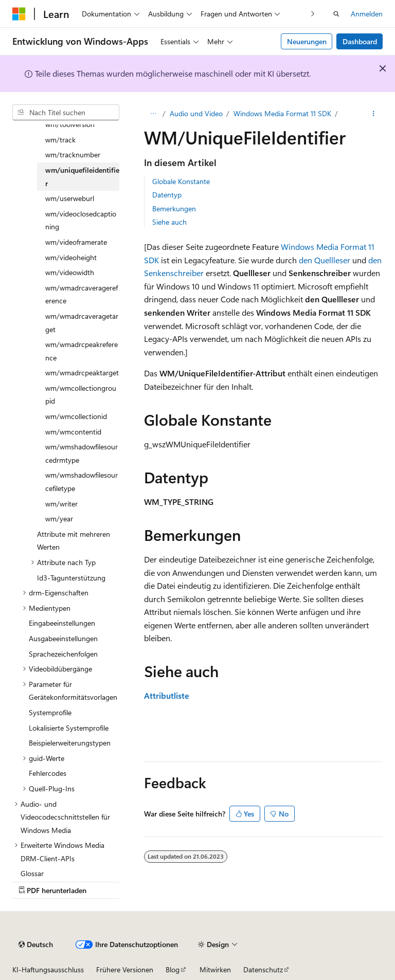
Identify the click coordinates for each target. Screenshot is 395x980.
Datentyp (167, 195)
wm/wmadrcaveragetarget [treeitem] (82, 323)
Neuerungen (307, 41)
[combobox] (66, 113)
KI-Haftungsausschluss (48, 969)
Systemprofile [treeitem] (50, 712)
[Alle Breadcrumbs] (153, 114)
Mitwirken (215, 969)
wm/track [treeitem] (60, 140)
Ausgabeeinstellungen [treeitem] (63, 638)
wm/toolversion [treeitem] (70, 124)
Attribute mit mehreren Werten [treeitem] (74, 541)
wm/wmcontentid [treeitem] (73, 432)
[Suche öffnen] (336, 14)
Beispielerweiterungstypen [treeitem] (70, 743)
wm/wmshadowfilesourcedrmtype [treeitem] (82, 453)
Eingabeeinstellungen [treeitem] (62, 623)
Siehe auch (169, 222)
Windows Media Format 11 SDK (282, 113)
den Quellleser (325, 260)
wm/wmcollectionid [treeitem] (76, 416)
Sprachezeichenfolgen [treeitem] (63, 654)
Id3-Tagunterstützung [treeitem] (71, 578)
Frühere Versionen (125, 969)
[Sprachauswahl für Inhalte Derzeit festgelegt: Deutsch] (36, 945)
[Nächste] (313, 14)
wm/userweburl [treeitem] (70, 198)
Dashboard (360, 41)
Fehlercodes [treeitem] (48, 773)
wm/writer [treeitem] (61, 504)
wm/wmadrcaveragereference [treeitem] (82, 294)
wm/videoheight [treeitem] (71, 257)
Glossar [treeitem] (32, 873)
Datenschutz (263, 969)
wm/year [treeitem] (59, 519)
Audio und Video (196, 113)
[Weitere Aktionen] (374, 114)
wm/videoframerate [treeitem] (76, 242)
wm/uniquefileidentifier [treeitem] (82, 177)
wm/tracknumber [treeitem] (73, 155)
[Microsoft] (19, 14)
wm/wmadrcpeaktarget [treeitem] (82, 373)
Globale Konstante (181, 181)
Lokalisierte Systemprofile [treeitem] (69, 728)
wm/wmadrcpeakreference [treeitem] (82, 351)
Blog (173, 969)
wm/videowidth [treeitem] (70, 272)
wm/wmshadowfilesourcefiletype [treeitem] (82, 482)
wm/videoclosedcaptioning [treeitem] (81, 220)
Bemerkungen (174, 208)
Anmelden (367, 14)
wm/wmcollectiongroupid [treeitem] (81, 395)
